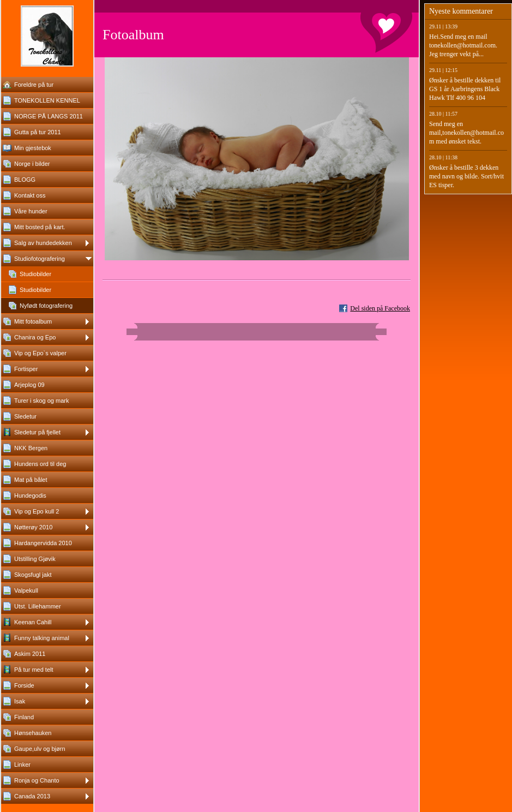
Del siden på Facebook (380, 308)
